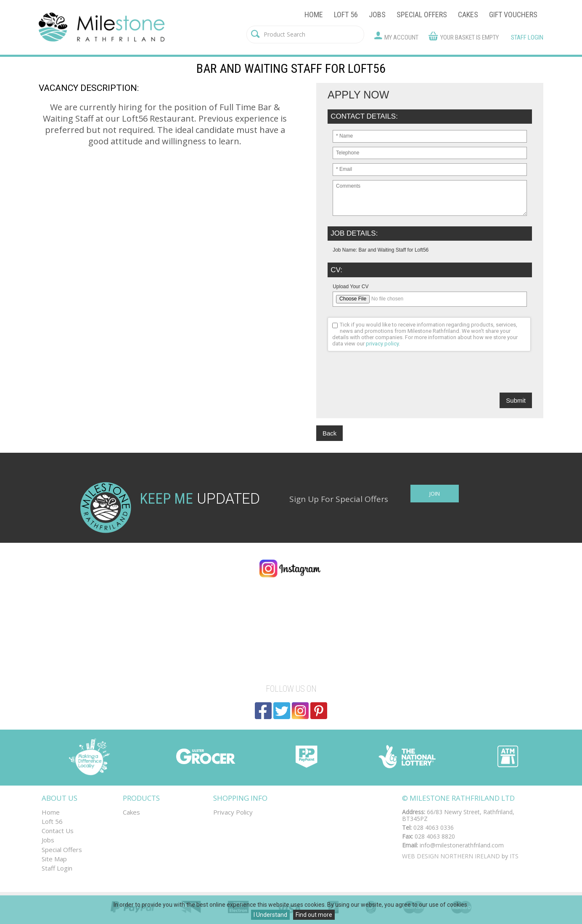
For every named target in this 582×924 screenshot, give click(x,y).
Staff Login (527, 37)
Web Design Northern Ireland (451, 856)
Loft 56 (346, 15)
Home (314, 15)
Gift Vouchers (513, 15)
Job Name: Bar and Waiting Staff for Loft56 (381, 250)
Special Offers (422, 15)
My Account (401, 37)
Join (435, 494)
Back (329, 433)
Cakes (468, 15)
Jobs (377, 15)
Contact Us (58, 831)
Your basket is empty (470, 37)
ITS (514, 856)
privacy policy (382, 344)
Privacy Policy (233, 812)
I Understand (270, 915)
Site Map (54, 859)
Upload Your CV (351, 287)
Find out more (314, 915)
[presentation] (392, 376)
